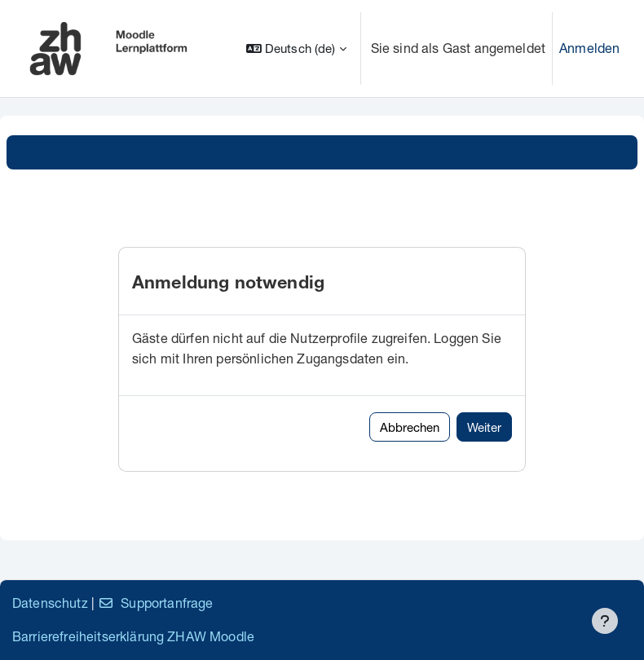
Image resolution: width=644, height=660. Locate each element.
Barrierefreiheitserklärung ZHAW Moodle (133, 636)
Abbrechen (410, 427)
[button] (296, 48)
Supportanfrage (155, 603)
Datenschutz (50, 603)
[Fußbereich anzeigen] (605, 621)
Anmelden (589, 48)
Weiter (484, 427)
